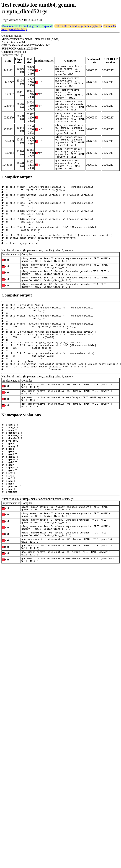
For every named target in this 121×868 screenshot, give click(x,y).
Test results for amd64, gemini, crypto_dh (78, 26)
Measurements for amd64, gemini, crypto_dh (27, 26)
